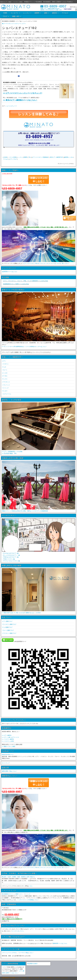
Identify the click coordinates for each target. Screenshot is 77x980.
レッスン (26, 13)
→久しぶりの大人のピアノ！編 (11, 555)
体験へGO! (16, 16)
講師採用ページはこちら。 (61, 943)
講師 (46, 13)
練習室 (55, 13)
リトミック (5, 388)
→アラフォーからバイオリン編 (11, 561)
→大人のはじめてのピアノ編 (10, 553)
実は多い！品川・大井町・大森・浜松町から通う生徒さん (18, 877)
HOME (5, 13)
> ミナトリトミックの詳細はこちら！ (28, 900)
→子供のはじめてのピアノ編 (10, 557)
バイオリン (5, 364)
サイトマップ (6, 763)
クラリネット (6, 382)
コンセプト (15, 13)
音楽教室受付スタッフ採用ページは (16, 284)
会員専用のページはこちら (10, 272)
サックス (5, 379)
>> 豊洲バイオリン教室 (9, 746)
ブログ (5, 16)
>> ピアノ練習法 (7, 735)
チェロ (4, 367)
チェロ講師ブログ (7, 627)
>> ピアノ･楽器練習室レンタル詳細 (12, 452)
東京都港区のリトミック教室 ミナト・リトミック (16, 894)
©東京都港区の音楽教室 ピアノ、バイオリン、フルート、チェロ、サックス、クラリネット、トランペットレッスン (35, 978)
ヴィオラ (5, 391)
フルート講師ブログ (8, 630)
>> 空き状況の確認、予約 (9, 453)
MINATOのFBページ (8, 754)
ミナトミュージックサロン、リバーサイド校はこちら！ (18, 953)
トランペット (6, 385)
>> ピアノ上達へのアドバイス (10, 737)
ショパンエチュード (11, 106)
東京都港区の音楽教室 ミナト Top (12, 21)
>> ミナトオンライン (18, 931)
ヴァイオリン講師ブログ (9, 624)
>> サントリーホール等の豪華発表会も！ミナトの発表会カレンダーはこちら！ (24, 347)
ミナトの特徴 (13, 157)
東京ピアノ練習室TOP (56, 157)
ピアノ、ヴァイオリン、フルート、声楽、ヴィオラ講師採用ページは (26, 281)
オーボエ (5, 376)
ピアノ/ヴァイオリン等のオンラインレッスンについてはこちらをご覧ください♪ (46, 263)
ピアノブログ (13, 159)
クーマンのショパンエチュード (13, 24)
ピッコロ (5, 373)
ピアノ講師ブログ (7, 621)
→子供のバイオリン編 (8, 559)
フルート (5, 370)
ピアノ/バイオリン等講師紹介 (41, 157)
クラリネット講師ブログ (9, 633)
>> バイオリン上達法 (8, 741)
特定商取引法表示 (32, 964)
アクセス (65, 13)
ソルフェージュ (7, 394)
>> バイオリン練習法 (8, 739)
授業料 (37, 13)
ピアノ (24, 24)
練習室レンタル (69, 157)
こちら (31, 886)
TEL (30, 157)
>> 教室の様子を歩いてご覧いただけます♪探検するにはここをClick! (21, 613)
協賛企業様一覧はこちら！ (10, 771)
